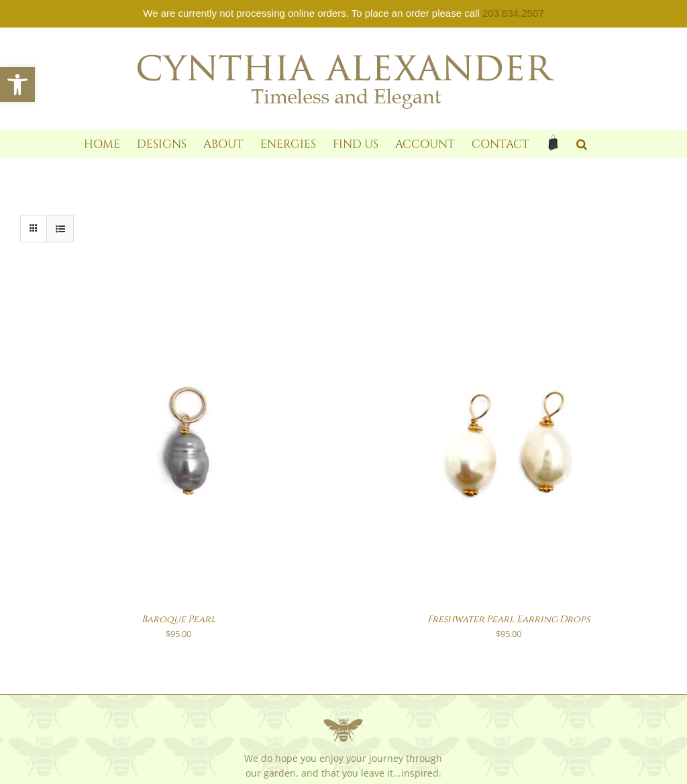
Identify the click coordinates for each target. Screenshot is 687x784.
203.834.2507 (513, 13)
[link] (17, 85)
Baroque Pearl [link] (179, 619)
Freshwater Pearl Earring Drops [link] (509, 619)
